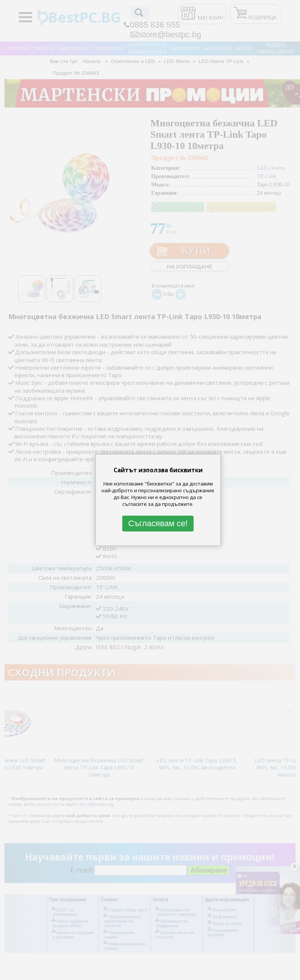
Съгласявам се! (158, 523)
